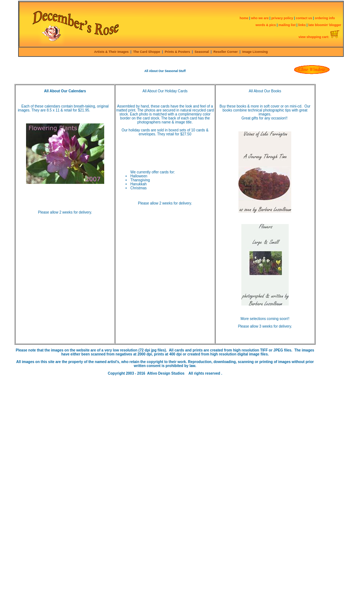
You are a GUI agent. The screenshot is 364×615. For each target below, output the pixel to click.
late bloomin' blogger (325, 25)
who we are (260, 18)
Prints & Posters (177, 52)
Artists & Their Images (111, 52)
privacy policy (283, 18)
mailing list (287, 25)
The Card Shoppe (147, 52)
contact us (304, 18)
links (302, 25)
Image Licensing (255, 52)
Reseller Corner (226, 52)
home (244, 18)
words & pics (266, 25)
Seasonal (203, 52)
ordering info (325, 18)
